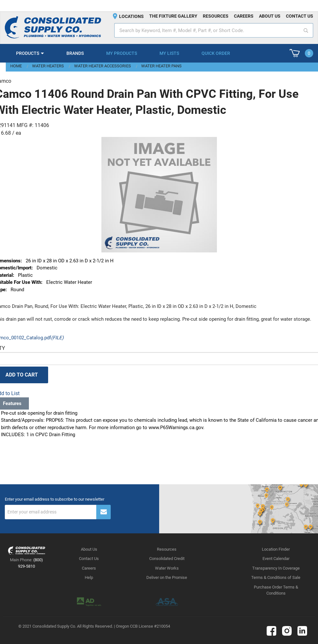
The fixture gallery (173, 16)
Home (16, 66)
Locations (131, 16)
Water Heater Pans (161, 66)
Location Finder (276, 549)
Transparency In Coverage (276, 568)
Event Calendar (276, 559)
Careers (244, 16)
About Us (89, 549)
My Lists (169, 53)
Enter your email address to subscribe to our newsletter (55, 499)
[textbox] (214, 30)
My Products (122, 53)
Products (28, 53)
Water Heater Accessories (103, 66)
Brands (75, 53)
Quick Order (216, 53)
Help (89, 577)
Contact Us (89, 559)
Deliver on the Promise (167, 577)
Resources (216, 16)
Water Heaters (48, 66)
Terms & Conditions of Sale (276, 577)
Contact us (300, 16)
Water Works (167, 568)
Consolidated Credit (167, 559)
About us (270, 16)
